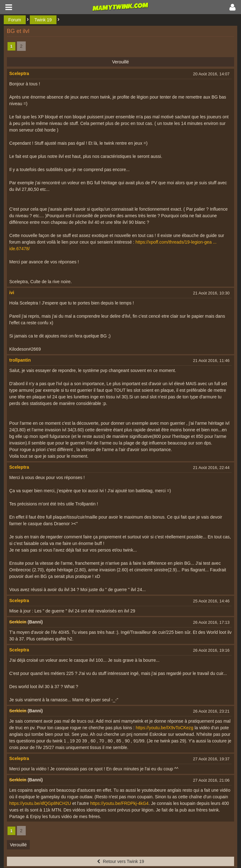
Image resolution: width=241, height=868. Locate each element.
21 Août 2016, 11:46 (211, 361)
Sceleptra (19, 73)
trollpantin (20, 360)
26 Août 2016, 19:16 (211, 650)
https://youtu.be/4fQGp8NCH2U (40, 803)
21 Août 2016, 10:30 (211, 293)
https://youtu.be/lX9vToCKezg (164, 728)
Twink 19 (43, 20)
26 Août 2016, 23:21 (211, 711)
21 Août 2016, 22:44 (211, 468)
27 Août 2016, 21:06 (211, 780)
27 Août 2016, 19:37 (211, 759)
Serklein (18, 622)
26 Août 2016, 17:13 (211, 622)
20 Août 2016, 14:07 (211, 74)
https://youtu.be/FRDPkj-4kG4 (119, 803)
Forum (15, 20)
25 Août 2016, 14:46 (211, 601)
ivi (12, 293)
